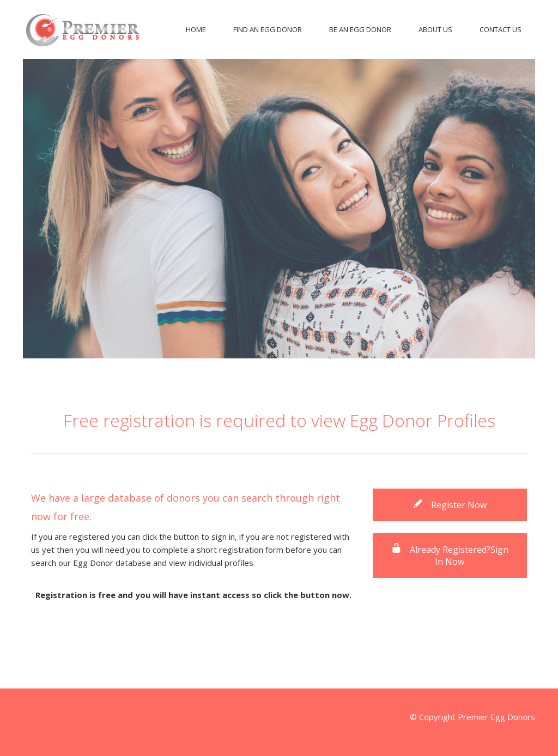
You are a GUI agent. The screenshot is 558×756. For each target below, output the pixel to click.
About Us (435, 29)
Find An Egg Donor (268, 29)
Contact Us (501, 29)
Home (196, 29)
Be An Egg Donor (360, 29)
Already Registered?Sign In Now (450, 556)
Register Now (450, 505)
